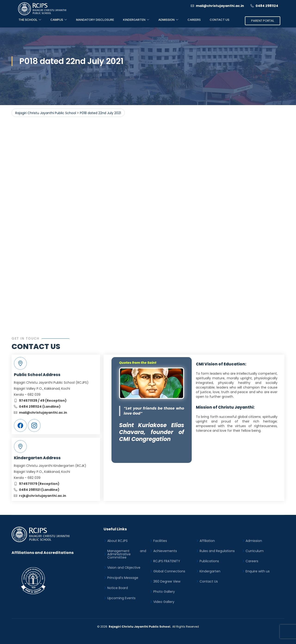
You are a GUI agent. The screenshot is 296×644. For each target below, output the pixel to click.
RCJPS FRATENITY (167, 561)
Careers (194, 20)
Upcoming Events (121, 598)
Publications (209, 561)
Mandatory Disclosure (95, 20)
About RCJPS (117, 541)
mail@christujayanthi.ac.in (217, 6)
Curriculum (255, 551)
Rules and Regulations (217, 551)
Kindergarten (210, 571)
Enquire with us (258, 571)
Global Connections (169, 571)
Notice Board (118, 588)
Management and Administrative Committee (127, 554)
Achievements (165, 551)
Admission (254, 541)
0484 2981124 (264, 6)
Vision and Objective (124, 568)
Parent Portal (263, 21)
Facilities (160, 541)
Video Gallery (164, 602)
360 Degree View (167, 581)
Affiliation (207, 541)
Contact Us (220, 20)
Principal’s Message (123, 578)
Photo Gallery (164, 592)
